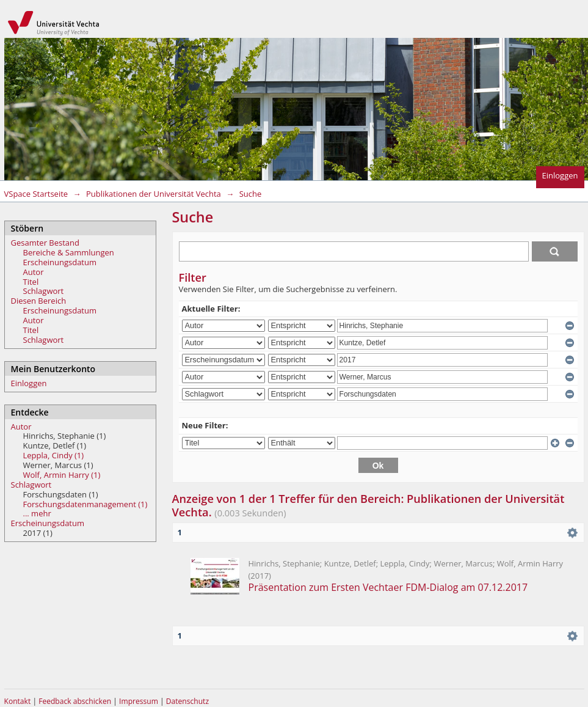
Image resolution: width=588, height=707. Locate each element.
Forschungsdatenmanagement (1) (85, 504)
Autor (34, 272)
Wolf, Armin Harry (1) (62, 475)
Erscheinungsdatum (60, 262)
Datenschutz (187, 701)
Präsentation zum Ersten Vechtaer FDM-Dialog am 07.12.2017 (388, 587)
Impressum (140, 701)
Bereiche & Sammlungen (69, 252)
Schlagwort (44, 291)
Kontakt (18, 701)
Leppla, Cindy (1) (54, 455)
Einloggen (560, 175)
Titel (31, 282)
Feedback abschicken (75, 701)
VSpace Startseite (36, 194)
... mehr (37, 513)
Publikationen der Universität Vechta (154, 194)
